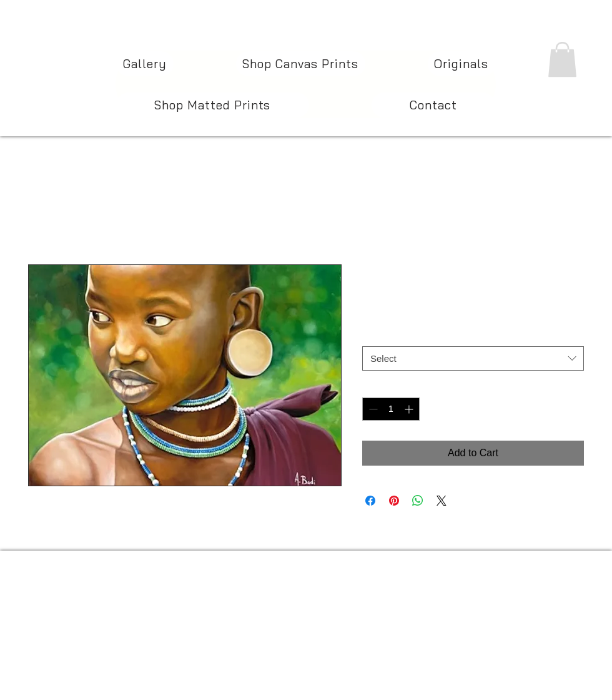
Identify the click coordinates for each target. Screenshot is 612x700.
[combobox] (473, 358)
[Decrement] (372, 409)
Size (374, 334)
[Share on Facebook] (370, 501)
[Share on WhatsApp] (418, 501)
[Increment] (410, 409)
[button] (562, 59)
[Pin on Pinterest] (394, 501)
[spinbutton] (391, 409)
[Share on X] (442, 501)
